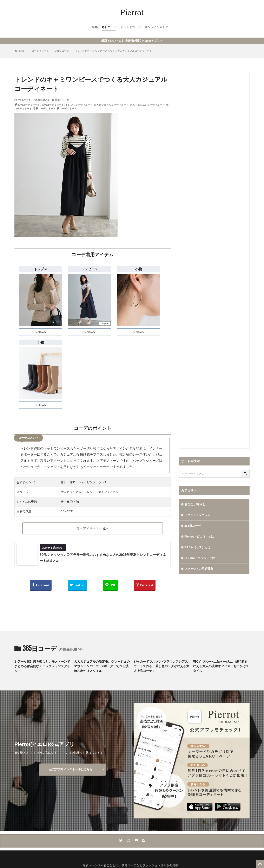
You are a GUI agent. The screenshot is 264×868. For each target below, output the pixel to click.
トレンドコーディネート (79, 105)
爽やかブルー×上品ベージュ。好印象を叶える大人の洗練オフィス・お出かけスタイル (221, 666)
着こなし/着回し (195, 504)
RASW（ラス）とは (197, 547)
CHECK (41, 332)
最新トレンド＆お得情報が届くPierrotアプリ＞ (132, 41)
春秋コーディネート (44, 109)
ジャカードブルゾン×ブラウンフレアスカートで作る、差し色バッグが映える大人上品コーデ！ (161, 666)
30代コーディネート (29, 105)
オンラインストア (156, 27)
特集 (95, 27)
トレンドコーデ (131, 27)
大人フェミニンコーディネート (147, 105)
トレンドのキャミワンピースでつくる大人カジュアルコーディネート (114, 51)
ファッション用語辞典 (199, 569)
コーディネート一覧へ (93, 528)
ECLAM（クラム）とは (200, 558)
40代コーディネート (53, 105)
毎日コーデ (109, 27)
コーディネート (40, 51)
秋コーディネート (67, 109)
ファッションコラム (197, 515)
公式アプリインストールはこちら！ (72, 769)
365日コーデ (62, 51)
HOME (22, 51)
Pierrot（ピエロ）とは (199, 536)
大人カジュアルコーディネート (111, 105)
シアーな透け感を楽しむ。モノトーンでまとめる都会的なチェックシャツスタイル (42, 666)
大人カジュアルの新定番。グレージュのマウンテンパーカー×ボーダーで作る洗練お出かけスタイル (102, 666)
